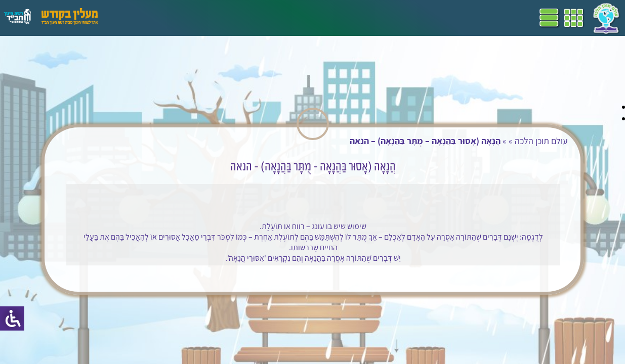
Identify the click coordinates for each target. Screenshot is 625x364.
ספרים (257, 18)
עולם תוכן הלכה (530, 141)
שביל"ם (287, 18)
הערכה (196, 18)
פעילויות (164, 18)
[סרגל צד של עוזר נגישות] (12, 318)
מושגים (227, 18)
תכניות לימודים (331, 18)
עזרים (133, 18)
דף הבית (377, 18)
